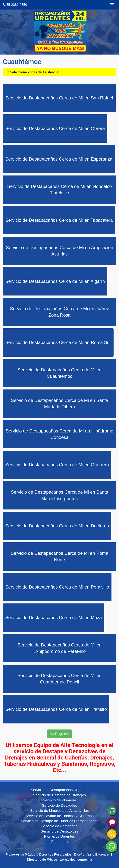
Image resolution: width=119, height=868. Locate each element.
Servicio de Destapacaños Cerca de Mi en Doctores (57, 526)
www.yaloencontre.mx (76, 860)
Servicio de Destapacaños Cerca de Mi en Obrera (55, 128)
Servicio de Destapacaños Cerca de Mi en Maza (54, 618)
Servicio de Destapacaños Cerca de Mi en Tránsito (56, 709)
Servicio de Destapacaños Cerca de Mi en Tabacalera (59, 220)
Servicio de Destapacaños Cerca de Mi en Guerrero (57, 465)
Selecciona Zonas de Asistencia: (33, 72)
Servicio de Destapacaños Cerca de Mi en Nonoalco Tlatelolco (59, 190)
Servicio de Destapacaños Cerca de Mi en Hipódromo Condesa (59, 434)
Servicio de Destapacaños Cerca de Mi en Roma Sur (58, 342)
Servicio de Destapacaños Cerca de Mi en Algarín (55, 281)
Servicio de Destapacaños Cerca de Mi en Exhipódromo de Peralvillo (59, 648)
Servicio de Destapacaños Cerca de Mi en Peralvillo (57, 587)
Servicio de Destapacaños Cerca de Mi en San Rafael (59, 98)
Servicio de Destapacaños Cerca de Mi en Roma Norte (59, 556)
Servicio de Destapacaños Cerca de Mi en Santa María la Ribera (60, 404)
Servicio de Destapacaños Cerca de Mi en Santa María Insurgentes (60, 495)
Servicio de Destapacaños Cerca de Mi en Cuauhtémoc (59, 373)
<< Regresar (59, 734)
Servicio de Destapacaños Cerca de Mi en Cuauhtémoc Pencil (59, 679)
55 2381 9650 (15, 5)
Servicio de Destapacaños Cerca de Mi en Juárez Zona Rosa (59, 312)
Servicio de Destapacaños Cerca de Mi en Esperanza (59, 159)
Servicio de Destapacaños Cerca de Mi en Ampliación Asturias (59, 251)
